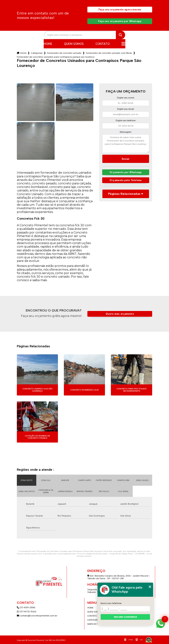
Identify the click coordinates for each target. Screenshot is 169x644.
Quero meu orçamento (120, 314)
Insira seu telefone (111, 603)
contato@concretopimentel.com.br (37, 616)
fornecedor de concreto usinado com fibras (109, 53)
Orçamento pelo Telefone (126, 180)
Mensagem (126, 132)
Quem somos (74, 44)
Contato (103, 44)
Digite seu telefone (126, 120)
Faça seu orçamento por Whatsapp (120, 21)
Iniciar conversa (125, 617)
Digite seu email (126, 109)
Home (48, 44)
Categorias (37, 53)
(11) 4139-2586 (26, 607)
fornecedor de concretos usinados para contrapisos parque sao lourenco (56, 57)
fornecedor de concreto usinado (64, 53)
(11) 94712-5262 (27, 612)
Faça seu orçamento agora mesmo (120, 10)
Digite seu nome (126, 98)
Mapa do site (94, 624)
